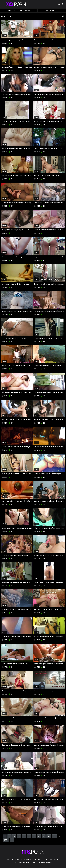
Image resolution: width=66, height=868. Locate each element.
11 (55, 836)
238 (6, 840)
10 (49, 836)
